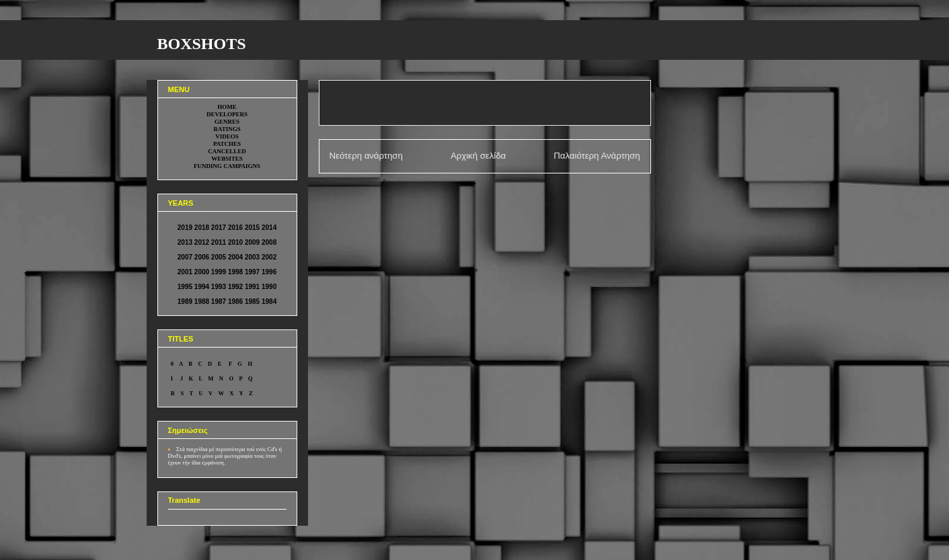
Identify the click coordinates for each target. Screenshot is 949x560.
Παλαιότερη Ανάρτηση (597, 156)
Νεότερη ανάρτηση (366, 156)
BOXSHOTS (202, 44)
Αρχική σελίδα (478, 156)
